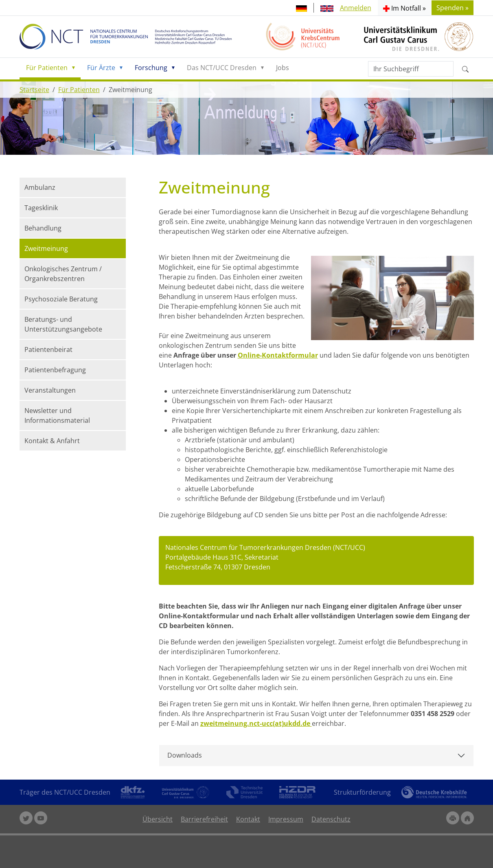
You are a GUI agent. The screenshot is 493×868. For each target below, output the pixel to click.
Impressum (286, 819)
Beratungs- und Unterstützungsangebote (63, 324)
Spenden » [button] (452, 8)
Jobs (283, 68)
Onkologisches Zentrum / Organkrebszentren (63, 274)
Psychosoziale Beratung (61, 299)
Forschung (151, 68)
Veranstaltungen (50, 390)
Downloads (185, 755)
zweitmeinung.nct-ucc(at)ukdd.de (256, 723)
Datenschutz (331, 819)
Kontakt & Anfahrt (52, 441)
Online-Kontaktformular (278, 355)
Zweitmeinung (46, 248)
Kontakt (248, 819)
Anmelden (356, 8)
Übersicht (158, 819)
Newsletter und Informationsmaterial (57, 415)
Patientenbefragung (55, 370)
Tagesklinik (41, 208)
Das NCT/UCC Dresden (222, 68)
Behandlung (43, 228)
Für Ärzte (101, 68)
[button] (404, 8)
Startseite (34, 90)
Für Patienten (47, 68)
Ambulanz (40, 187)
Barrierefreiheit (204, 819)
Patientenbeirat (48, 349)
